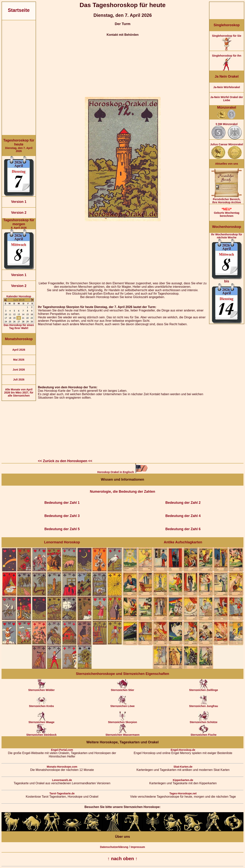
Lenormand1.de (62, 780)
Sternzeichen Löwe (123, 705)
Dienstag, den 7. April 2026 (19, 145)
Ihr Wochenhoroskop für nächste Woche (227, 278)
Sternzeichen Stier (122, 689)
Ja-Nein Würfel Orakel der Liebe (227, 99)
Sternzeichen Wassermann (122, 733)
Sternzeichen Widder (41, 689)
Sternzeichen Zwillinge (204, 689)
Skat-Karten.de (183, 767)
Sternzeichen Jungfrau (204, 705)
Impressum (138, 847)
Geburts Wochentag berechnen (227, 212)
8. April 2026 (19, 224)
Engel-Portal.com (62, 750)
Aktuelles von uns (227, 164)
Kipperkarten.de (183, 780)
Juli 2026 (19, 380)
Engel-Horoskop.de (183, 750)
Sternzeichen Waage (42, 721)
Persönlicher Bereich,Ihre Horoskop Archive (227, 200)
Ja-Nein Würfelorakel (227, 87)
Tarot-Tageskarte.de (62, 793)
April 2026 (19, 350)
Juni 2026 (19, 370)
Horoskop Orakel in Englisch (122, 472)
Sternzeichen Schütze (204, 721)
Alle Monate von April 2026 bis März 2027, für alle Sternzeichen (19, 393)
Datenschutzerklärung (114, 847)
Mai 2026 (19, 360)
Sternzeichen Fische (204, 733)
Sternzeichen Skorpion (122, 721)
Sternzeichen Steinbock (42, 733)
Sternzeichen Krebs (41, 705)
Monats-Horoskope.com (62, 767)
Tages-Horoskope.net (183, 793)
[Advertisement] (19, 78)
